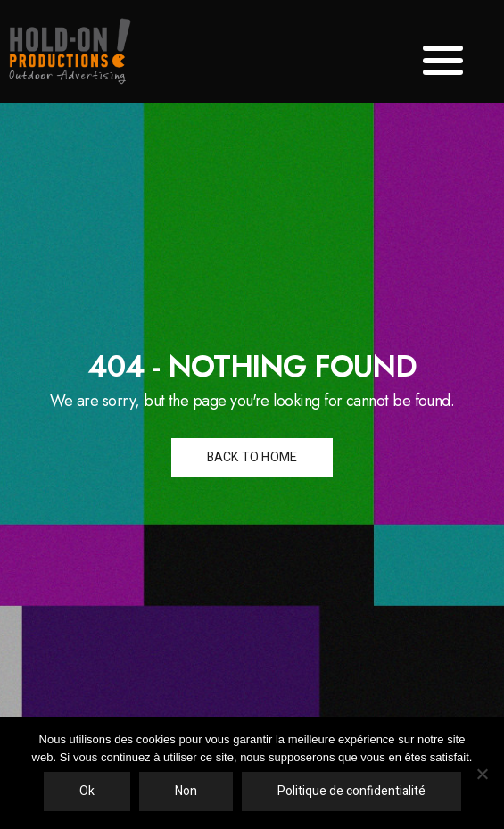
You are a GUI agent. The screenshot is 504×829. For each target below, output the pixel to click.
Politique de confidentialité (351, 791)
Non (186, 791)
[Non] (482, 774)
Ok (87, 791)
